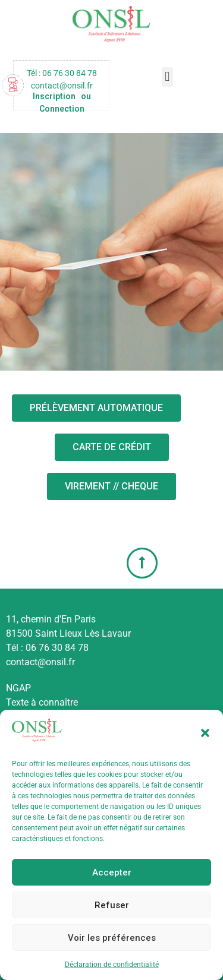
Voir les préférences (112, 938)
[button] (205, 733)
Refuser (112, 905)
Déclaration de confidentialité (112, 965)
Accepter (112, 872)
